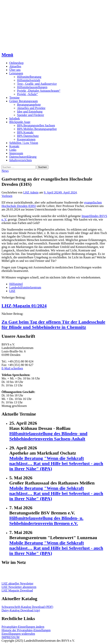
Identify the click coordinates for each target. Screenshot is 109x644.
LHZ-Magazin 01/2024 (24, 306)
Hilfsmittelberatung (29, 77)
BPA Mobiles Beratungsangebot (37, 129)
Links (13, 150)
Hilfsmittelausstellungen (32, 87)
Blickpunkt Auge (20, 122)
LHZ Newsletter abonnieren (19, 587)
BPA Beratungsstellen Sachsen (36, 125)
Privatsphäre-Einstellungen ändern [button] (23, 627)
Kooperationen (26, 139)
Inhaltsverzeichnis (21, 160)
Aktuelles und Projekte (31, 108)
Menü (7, 55)
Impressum (16, 153)
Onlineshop (16, 63)
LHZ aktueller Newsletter (17, 583)
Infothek (15, 118)
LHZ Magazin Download (17, 590)
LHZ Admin (31, 192)
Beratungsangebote (29, 105)
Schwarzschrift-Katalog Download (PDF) (27, 607)
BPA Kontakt (25, 132)
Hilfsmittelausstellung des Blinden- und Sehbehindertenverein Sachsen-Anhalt (48, 436)
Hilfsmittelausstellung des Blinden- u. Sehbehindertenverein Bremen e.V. (46, 521)
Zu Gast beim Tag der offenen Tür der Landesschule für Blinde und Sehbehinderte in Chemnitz (53, 325)
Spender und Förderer (31, 115)
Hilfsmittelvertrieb (29, 80)
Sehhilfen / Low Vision (24, 143)
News (5, 171)
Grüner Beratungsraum (24, 101)
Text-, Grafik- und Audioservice (37, 84)
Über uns (15, 70)
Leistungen (16, 73)
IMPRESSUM (10, 637)
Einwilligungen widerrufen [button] (18, 634)
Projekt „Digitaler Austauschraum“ (39, 91)
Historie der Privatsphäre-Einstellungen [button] (26, 630)
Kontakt (14, 146)
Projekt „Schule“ (27, 94)
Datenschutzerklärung (23, 157)
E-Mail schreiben (12, 368)
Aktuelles (15, 66)
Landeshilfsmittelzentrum (25, 287)
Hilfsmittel (16, 284)
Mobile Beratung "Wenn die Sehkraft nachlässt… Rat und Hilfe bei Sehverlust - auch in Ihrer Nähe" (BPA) (56, 463)
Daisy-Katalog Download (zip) (21, 610)
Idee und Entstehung (30, 112)
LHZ (12, 291)
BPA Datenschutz (28, 136)
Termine (14, 98)
